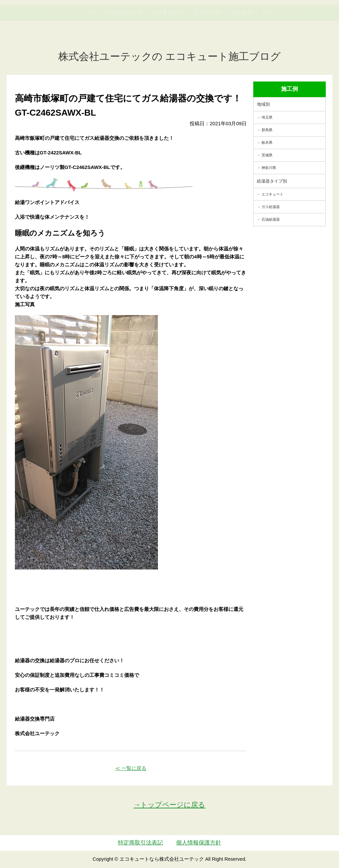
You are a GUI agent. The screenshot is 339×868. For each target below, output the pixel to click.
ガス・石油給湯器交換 (114, 44)
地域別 (263, 104)
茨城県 (267, 155)
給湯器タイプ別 (272, 181)
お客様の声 (208, 44)
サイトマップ (278, 44)
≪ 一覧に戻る (131, 768)
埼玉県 (267, 117)
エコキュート (272, 194)
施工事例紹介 (168, 44)
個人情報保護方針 (199, 843)
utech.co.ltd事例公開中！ (122, 23)
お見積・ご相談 (313, 18)
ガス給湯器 (271, 207)
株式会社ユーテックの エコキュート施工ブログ (170, 56)
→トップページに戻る (170, 805)
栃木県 (267, 142)
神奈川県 (269, 168)
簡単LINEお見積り (270, 18)
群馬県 (267, 130)
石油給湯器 (271, 219)
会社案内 (242, 44)
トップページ (61, 44)
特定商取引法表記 (140, 843)
